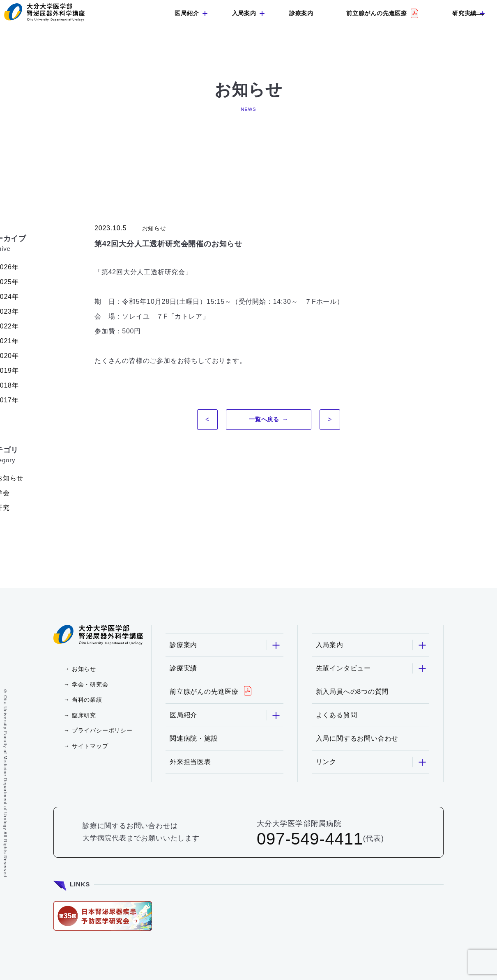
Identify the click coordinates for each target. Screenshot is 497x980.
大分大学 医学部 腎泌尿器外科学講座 (44, 12)
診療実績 (183, 668)
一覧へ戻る (264, 419)
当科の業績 (87, 700)
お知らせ (84, 669)
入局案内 (244, 13)
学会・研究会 (90, 684)
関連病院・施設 (194, 738)
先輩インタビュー (372, 669)
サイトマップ (90, 746)
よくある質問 (337, 715)
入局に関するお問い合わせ (357, 738)
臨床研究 (84, 715)
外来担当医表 (190, 762)
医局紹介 (187, 13)
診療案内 (301, 13)
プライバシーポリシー (102, 730)
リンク (372, 762)
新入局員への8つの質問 (352, 692)
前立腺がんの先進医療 (377, 13)
